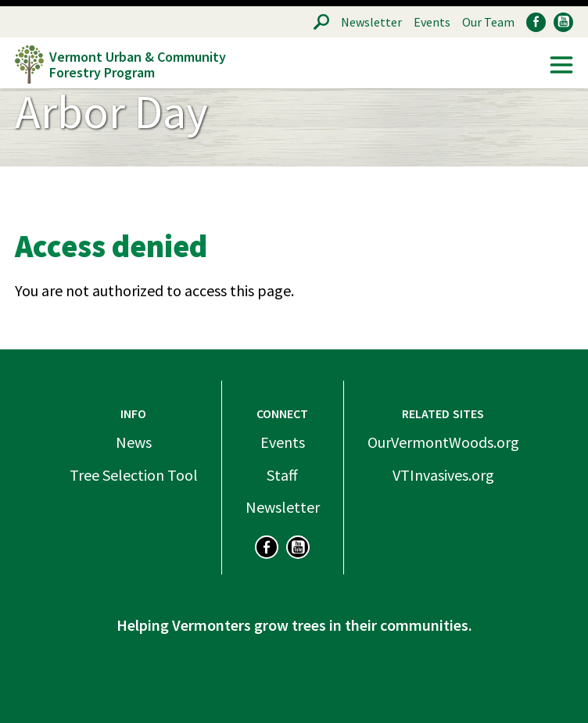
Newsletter (371, 22)
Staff (282, 475)
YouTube (563, 22)
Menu (561, 65)
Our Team (488, 22)
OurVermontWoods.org (443, 442)
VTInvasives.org (443, 475)
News (134, 442)
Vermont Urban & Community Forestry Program (138, 64)
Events (432, 22)
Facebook (536, 22)
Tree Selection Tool (134, 475)
